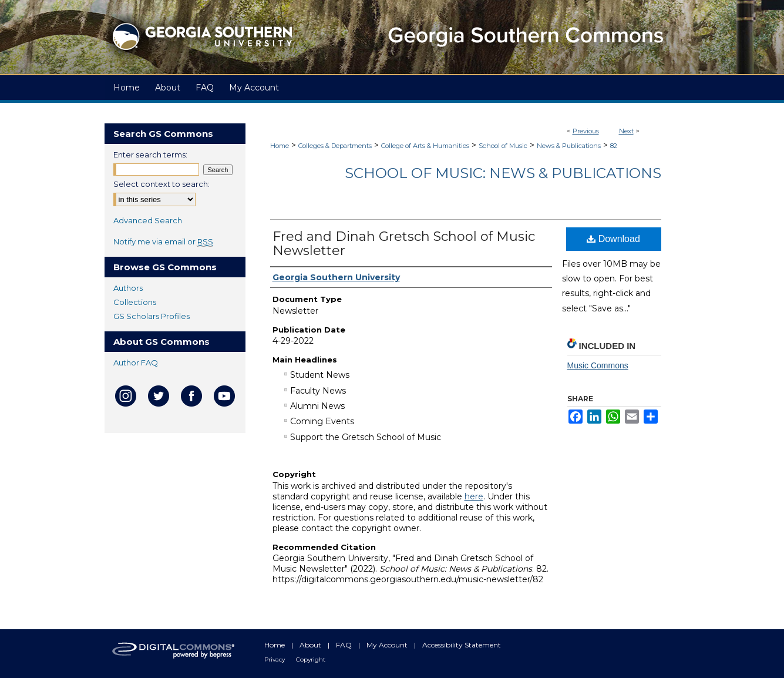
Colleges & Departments (335, 146)
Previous (586, 131)
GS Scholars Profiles (152, 316)
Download (613, 239)
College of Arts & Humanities (425, 146)
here (474, 496)
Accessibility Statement (462, 645)
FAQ (345, 645)
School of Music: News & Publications (503, 173)
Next (626, 131)
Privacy (275, 659)
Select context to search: (161, 184)
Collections (135, 302)
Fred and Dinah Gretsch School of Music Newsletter (404, 244)
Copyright (311, 659)
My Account (388, 645)
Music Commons (598, 365)
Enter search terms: (150, 155)
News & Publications (569, 146)
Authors (128, 288)
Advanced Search (148, 220)
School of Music (503, 146)
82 (614, 146)
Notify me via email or (163, 241)
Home (280, 146)
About (311, 645)
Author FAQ (136, 363)
